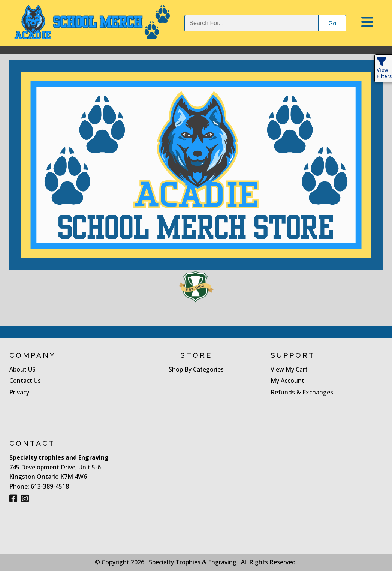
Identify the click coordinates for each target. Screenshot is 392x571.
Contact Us (25, 381)
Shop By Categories (196, 369)
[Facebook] (13, 498)
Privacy (19, 392)
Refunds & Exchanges (302, 392)
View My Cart (289, 369)
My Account (287, 381)
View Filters (384, 70)
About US (22, 369)
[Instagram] (25, 498)
